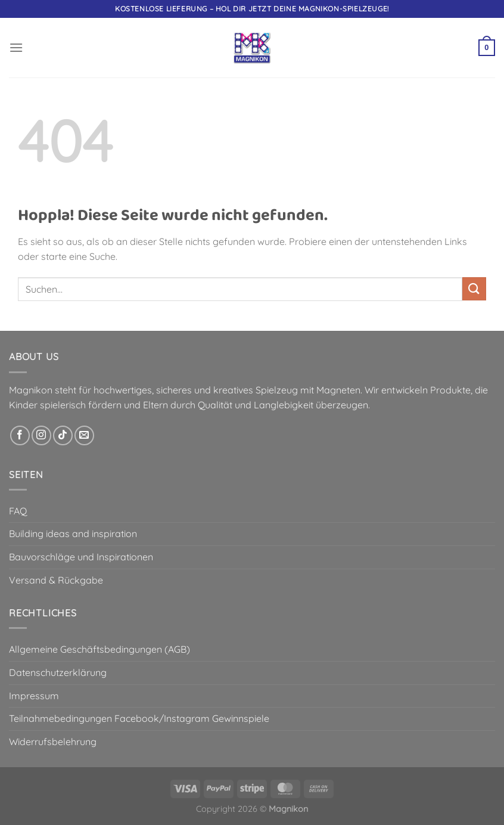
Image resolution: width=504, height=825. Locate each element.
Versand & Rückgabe (56, 580)
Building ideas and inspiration (73, 534)
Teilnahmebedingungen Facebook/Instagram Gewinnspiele (139, 718)
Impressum (34, 696)
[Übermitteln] (474, 289)
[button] (16, 47)
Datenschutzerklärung (58, 672)
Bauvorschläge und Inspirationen (81, 557)
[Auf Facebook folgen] (20, 435)
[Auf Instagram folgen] (41, 435)
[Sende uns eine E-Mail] (84, 435)
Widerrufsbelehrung (53, 742)
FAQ (18, 511)
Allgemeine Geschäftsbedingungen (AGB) (99, 649)
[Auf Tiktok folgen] (63, 435)
